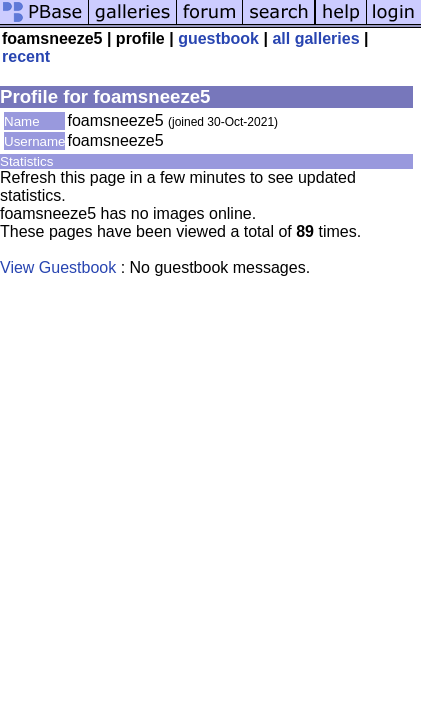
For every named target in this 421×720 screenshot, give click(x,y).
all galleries (315, 38)
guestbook (218, 38)
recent (26, 56)
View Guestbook (58, 267)
